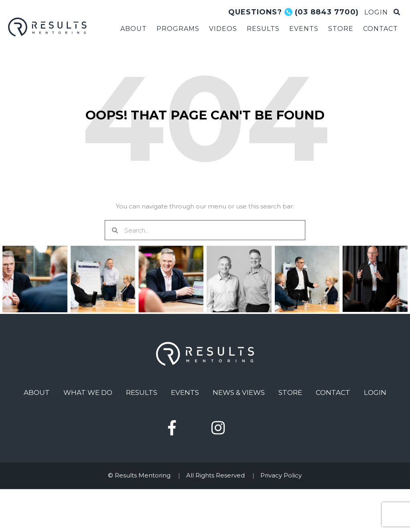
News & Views (239, 392)
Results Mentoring (48, 27)
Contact (333, 392)
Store (290, 392)
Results (142, 392)
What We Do (88, 392)
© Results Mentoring (139, 475)
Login (375, 392)
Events (185, 392)
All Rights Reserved (215, 475)
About (37, 392)
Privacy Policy (281, 475)
